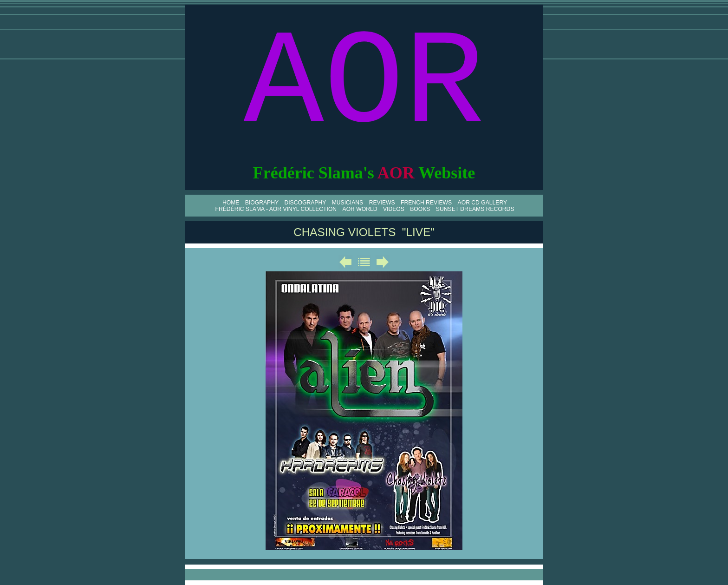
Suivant (383, 262)
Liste (364, 262)
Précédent (345, 262)
